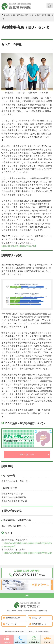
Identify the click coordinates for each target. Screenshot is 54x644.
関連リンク (37, 618)
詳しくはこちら (27, 454)
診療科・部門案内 (17, 15)
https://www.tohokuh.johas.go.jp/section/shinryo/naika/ (28, 553)
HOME (7, 15)
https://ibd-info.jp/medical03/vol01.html (19, 246)
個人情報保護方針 (13, 618)
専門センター (30, 15)
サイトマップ (11, 624)
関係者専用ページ (39, 624)
